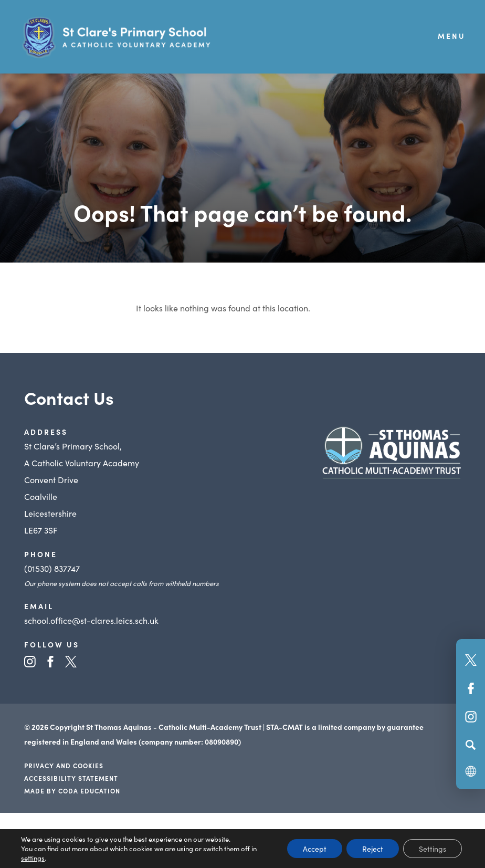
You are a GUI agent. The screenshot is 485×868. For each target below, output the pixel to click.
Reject (373, 849)
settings (33, 858)
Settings (433, 849)
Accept (315, 849)
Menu (452, 36)
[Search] (471, 745)
